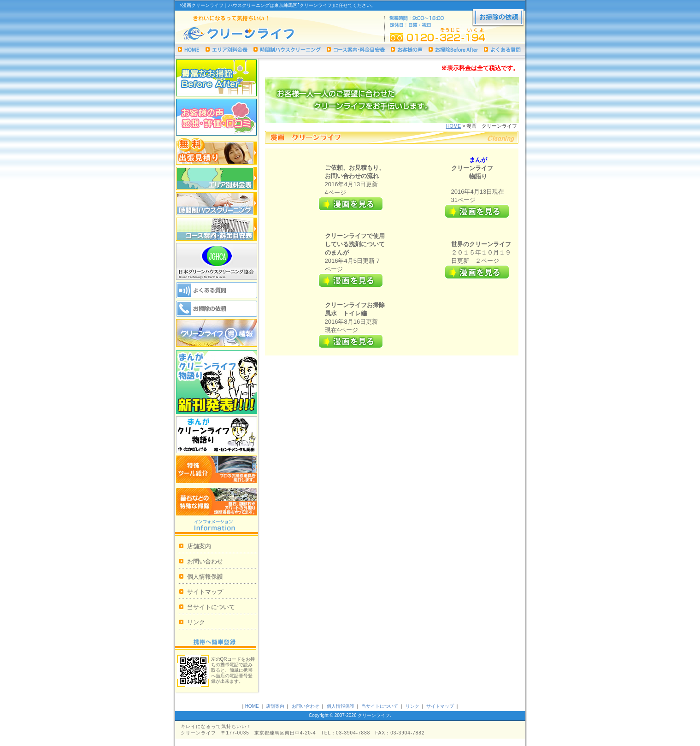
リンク (196, 622)
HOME (454, 126)
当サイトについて (211, 607)
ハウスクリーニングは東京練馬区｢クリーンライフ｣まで (254, 34)
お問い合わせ (205, 561)
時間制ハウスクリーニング (287, 50)
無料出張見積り (217, 151)
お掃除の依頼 (498, 18)
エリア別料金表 (226, 50)
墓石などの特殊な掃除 (217, 502)
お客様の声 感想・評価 (217, 117)
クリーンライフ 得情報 (217, 333)
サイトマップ (205, 592)
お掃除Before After (453, 50)
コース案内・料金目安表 (356, 50)
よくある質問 (502, 50)
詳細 (351, 204)
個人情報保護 (205, 577)
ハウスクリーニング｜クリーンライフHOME (189, 50)
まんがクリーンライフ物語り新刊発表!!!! (217, 382)
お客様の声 (407, 50)
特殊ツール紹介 (217, 469)
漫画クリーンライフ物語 (217, 435)
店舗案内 (199, 546)
